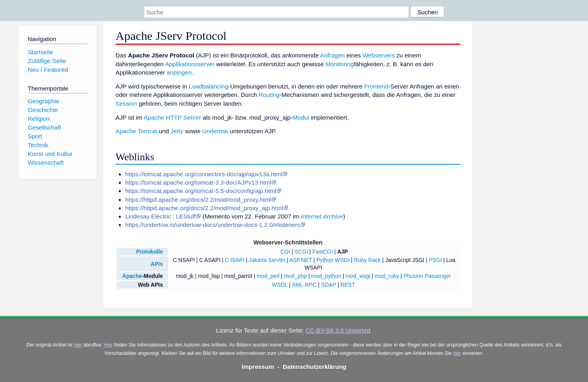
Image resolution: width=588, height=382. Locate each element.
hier (78, 345)
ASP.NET (301, 260)
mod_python (326, 276)
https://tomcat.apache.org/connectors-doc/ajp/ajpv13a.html (204, 174)
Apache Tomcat (136, 131)
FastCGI (323, 252)
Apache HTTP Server (172, 117)
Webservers (379, 55)
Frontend (376, 86)
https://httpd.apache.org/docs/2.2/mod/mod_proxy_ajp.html (204, 208)
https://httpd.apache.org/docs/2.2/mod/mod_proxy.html (198, 200)
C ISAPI (235, 260)
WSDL (280, 285)
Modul (301, 117)
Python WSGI (333, 260)
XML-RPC (304, 285)
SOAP (328, 285)
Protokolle (150, 252)
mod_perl (268, 276)
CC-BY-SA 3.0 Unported (338, 330)
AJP (343, 252)
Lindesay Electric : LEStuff (160, 216)
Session (126, 103)
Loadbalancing (209, 86)
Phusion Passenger (427, 276)
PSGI (436, 260)
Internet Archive (322, 216)
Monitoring (340, 64)
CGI (285, 252)
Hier (108, 345)
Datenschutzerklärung (315, 367)
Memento (217, 216)
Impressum (258, 367)
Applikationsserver (190, 64)
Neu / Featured (48, 70)
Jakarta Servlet (267, 260)
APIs (157, 264)
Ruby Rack (367, 260)
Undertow (215, 131)
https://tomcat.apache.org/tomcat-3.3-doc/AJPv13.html (198, 182)
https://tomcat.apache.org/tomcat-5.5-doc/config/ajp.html (201, 191)
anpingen (179, 72)
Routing (269, 95)
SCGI (301, 252)
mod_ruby (387, 276)
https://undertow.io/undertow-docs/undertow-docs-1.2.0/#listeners (213, 225)
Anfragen (332, 55)
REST (348, 285)
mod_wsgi (358, 276)
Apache (132, 276)
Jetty (177, 131)
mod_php (295, 276)
